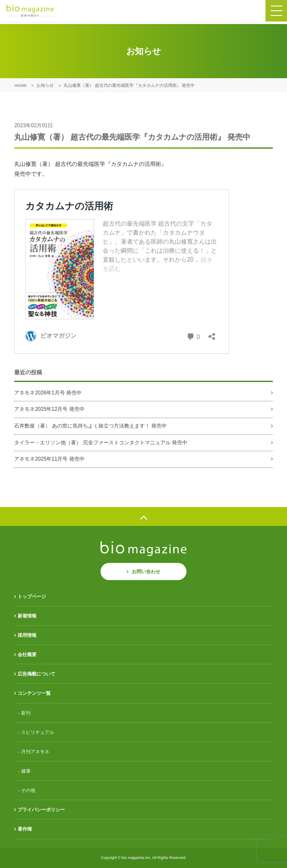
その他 (28, 790)
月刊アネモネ (35, 752)
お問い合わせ (146, 572)
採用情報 (27, 635)
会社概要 (27, 654)
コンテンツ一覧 (34, 693)
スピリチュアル (38, 732)
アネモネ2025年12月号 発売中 (49, 409)
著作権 (25, 829)
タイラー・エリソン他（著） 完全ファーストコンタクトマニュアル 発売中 (101, 443)
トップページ (32, 596)
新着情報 (27, 616)
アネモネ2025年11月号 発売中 (49, 459)
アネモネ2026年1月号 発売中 (48, 393)
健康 (26, 771)
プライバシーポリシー (41, 810)
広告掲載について (37, 674)
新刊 (26, 713)
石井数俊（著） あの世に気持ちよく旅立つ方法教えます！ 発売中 (90, 426)
